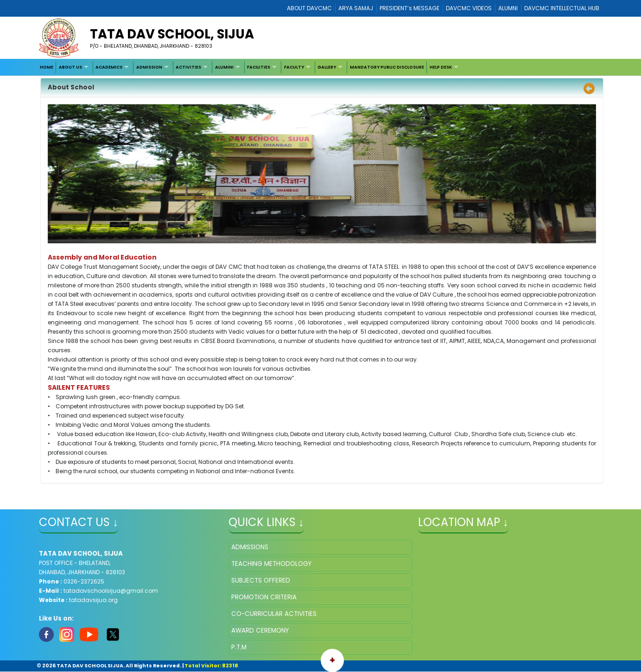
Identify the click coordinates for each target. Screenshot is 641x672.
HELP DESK (441, 67)
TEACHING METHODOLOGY (271, 564)
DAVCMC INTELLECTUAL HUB (562, 8)
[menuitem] (47, 67)
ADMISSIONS (250, 547)
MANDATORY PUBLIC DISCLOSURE (387, 67)
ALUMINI (224, 67)
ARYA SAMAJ (356, 8)
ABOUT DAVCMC (309, 8)
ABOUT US (70, 67)
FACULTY (294, 67)
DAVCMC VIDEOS (469, 8)
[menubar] (250, 67)
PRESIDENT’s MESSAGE (409, 8)
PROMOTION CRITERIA (264, 597)
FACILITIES (259, 67)
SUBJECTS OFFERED (261, 580)
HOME (47, 67)
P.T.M (239, 647)
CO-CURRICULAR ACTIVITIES (274, 614)
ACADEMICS (109, 67)
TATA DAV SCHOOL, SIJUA (172, 34)
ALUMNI (508, 8)
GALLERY (327, 67)
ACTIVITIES (188, 67)
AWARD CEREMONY (260, 631)
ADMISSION (149, 67)
